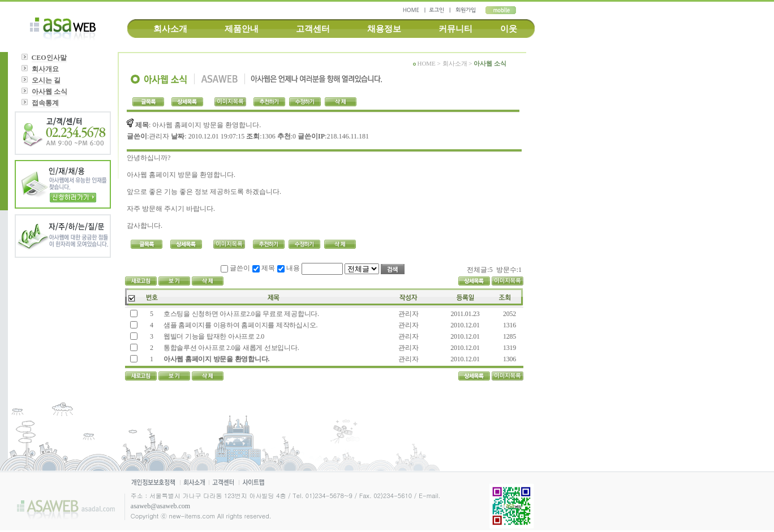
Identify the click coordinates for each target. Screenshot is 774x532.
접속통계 (45, 103)
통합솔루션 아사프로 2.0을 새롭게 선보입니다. (231, 348)
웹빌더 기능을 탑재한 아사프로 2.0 (213, 336)
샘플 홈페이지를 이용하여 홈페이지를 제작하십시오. (240, 325)
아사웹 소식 (50, 92)
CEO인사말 (49, 58)
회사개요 (45, 69)
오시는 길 (46, 80)
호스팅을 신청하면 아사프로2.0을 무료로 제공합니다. (240, 314)
